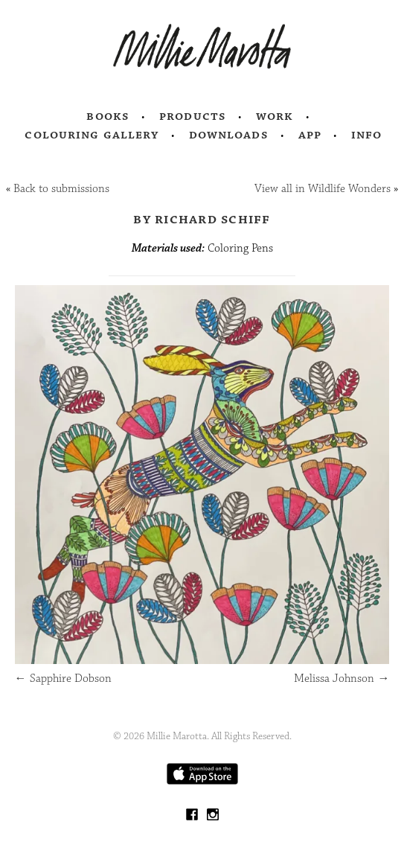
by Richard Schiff (202, 219)
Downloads (229, 135)
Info (367, 135)
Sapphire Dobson (63, 679)
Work (275, 116)
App (310, 135)
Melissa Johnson (342, 679)
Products (193, 116)
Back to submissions (61, 189)
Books (108, 116)
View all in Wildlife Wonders (323, 189)
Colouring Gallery (92, 135)
